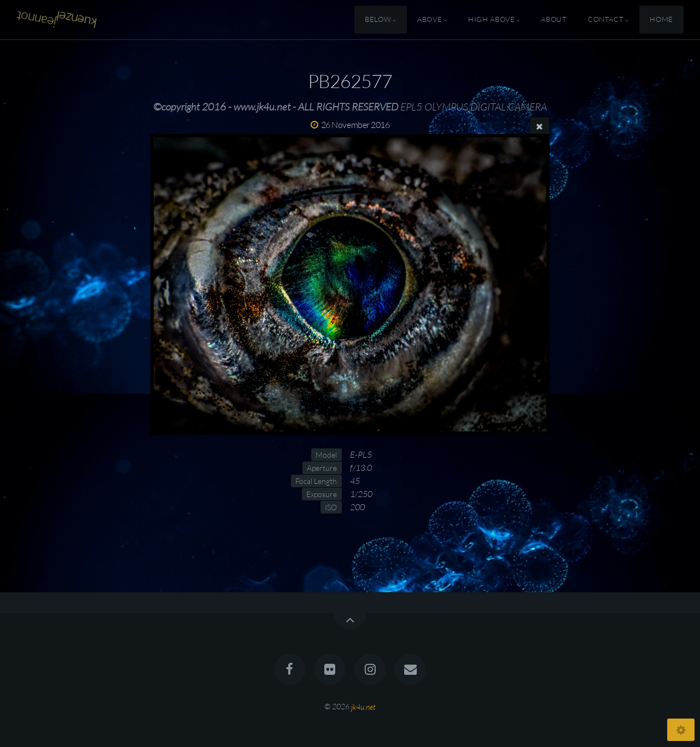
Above (430, 20)
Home (661, 20)
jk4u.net (363, 706)
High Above (491, 20)
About (554, 20)
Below (378, 20)
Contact (606, 20)
